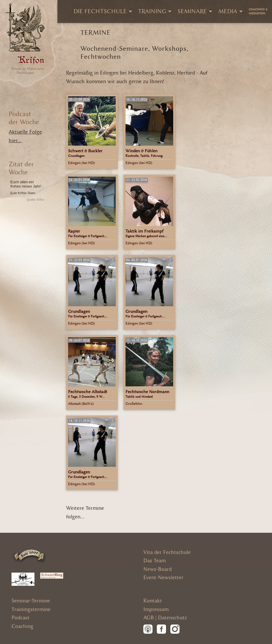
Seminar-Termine (31, 601)
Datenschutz (172, 618)
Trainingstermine (31, 609)
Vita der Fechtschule (167, 552)
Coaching (22, 626)
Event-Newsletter (163, 578)
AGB (149, 618)
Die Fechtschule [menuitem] (100, 11)
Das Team (155, 561)
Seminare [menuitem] (192, 11)
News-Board (158, 569)
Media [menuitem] (228, 11)
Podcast (21, 618)
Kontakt (153, 601)
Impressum (156, 609)
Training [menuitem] (152, 11)
